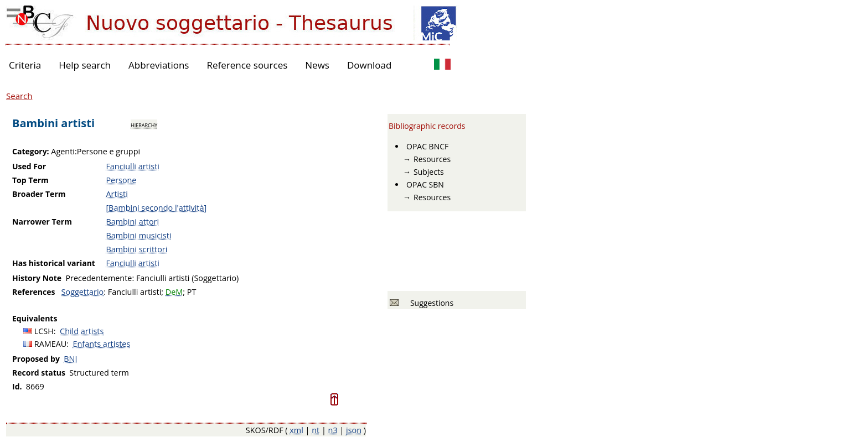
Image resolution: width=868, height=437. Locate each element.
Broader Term (39, 194)
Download (370, 65)
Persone (121, 180)
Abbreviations (159, 65)
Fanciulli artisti (133, 166)
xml (296, 430)
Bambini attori (132, 222)
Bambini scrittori (136, 249)
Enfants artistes (102, 344)
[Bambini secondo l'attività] (156, 208)
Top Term (30, 180)
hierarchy (144, 124)
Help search (85, 65)
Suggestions (430, 303)
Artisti (117, 194)
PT (192, 292)
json (354, 430)
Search (19, 96)
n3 (333, 430)
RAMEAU (51, 344)
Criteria (25, 65)
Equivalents (35, 318)
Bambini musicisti (138, 235)
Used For (29, 166)
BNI (70, 359)
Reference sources (247, 65)
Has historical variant (54, 263)
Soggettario (83, 292)
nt (316, 430)
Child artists (82, 331)
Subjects (429, 172)
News (317, 65)
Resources (432, 159)
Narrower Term (42, 222)
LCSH (44, 331)
